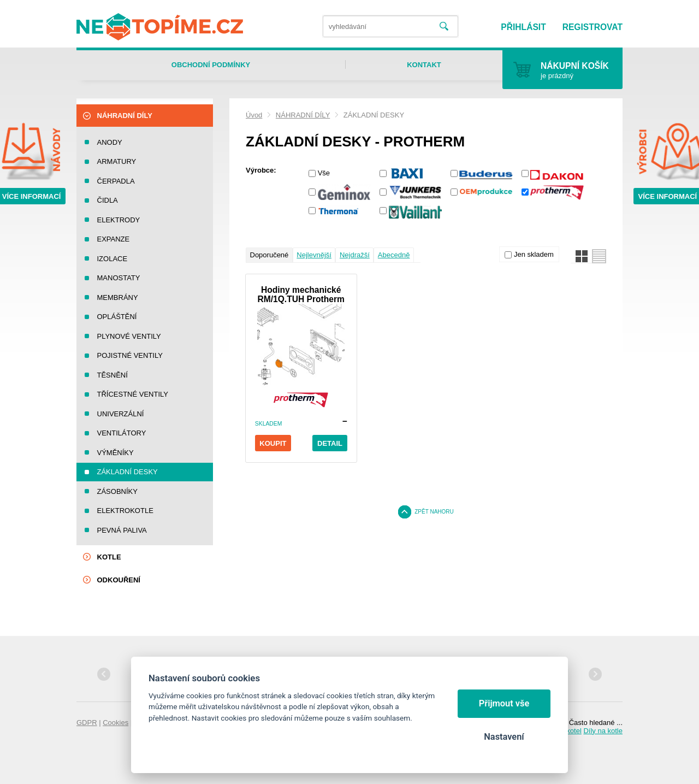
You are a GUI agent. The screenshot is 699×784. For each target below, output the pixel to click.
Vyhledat (444, 26)
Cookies (115, 723)
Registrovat (593, 27)
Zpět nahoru (434, 512)
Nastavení (504, 737)
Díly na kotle (603, 731)
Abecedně (394, 255)
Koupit (273, 443)
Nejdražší (355, 255)
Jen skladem (534, 254)
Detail (330, 443)
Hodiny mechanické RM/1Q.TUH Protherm (301, 294)
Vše (324, 173)
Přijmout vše (504, 703)
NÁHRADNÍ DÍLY (303, 115)
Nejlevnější (314, 255)
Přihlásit (523, 27)
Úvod (254, 115)
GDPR (87, 723)
